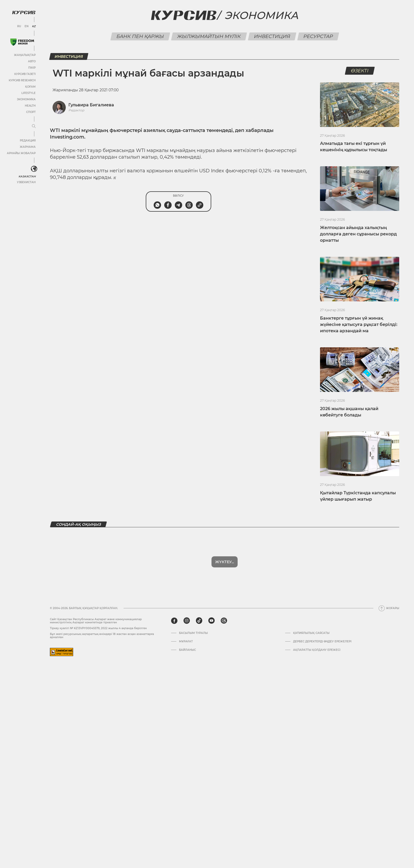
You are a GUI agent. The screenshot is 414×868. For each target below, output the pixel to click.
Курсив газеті (25, 74)
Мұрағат (186, 642)
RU (19, 26)
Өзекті (360, 71)
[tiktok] (199, 621)
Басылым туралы (193, 633)
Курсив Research (22, 80)
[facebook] (174, 621)
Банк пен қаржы (140, 36)
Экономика (26, 99)
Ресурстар (318, 36)
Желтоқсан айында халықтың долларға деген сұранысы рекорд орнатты (358, 234)
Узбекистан (26, 182)
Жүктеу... (225, 562)
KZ (34, 26)
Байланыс (187, 650)
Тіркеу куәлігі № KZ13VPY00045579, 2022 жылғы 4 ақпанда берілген (98, 628)
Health (30, 106)
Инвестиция (272, 36)
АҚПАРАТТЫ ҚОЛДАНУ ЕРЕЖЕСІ (317, 650)
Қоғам (30, 87)
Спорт (31, 112)
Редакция (28, 141)
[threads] (224, 621)
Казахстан (27, 176)
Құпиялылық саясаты (311, 633)
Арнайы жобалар (21, 153)
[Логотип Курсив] (24, 12)
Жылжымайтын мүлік (209, 36)
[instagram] (187, 621)
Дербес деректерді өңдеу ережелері (322, 642)
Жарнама (28, 147)
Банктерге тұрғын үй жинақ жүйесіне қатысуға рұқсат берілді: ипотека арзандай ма (359, 324)
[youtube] (211, 621)
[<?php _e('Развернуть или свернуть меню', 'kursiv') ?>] (34, 169)
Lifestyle (29, 93)
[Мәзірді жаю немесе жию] (34, 126)
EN (27, 26)
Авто (32, 61)
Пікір (32, 68)
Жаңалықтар (25, 55)
